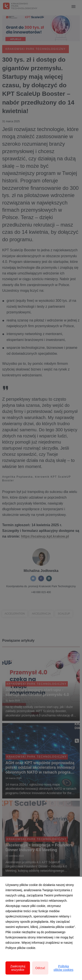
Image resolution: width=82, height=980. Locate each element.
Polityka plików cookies (63, 968)
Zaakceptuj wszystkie (18, 968)
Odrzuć (40, 968)
